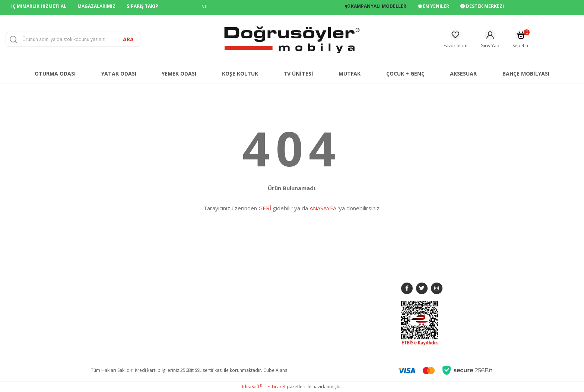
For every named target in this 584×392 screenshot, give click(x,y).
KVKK (251, 334)
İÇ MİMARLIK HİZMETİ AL (39, 6)
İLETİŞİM (99, 302)
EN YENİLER (433, 6)
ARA (128, 39)
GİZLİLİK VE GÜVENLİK (268, 292)
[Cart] (521, 39)
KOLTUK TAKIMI (185, 282)
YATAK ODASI (182, 302)
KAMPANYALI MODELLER (376, 6)
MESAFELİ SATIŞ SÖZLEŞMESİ (275, 282)
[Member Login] (490, 39)
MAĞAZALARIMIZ (96, 6)
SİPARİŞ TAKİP (142, 6)
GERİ (265, 208)
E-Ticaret (277, 387)
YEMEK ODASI (182, 292)
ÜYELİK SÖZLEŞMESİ (266, 323)
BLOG (97, 313)
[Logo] (292, 39)
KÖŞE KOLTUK (183, 323)
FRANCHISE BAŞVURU (113, 323)
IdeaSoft (252, 387)
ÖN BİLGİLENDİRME (266, 313)
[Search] (73, 39)
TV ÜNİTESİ (180, 313)
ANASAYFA (323, 208)
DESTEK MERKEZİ (482, 6)
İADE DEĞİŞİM (260, 302)
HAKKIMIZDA (104, 282)
